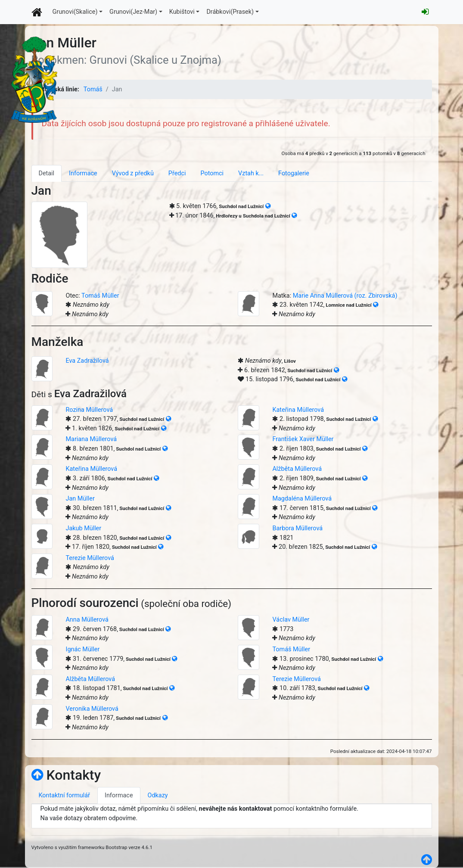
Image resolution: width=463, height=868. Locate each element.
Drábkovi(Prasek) (230, 12)
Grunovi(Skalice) (75, 12)
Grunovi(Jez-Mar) (133, 12)
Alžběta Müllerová (297, 469)
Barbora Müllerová (297, 528)
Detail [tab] (47, 173)
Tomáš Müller (100, 296)
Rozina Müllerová (89, 410)
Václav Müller (291, 620)
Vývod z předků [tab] (133, 173)
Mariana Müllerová (91, 439)
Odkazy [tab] (158, 795)
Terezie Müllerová (90, 558)
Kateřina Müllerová (298, 410)
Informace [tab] (83, 173)
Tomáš (93, 89)
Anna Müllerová (87, 620)
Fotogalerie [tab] (294, 173)
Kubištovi (182, 12)
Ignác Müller (82, 649)
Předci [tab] (177, 173)
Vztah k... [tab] (251, 173)
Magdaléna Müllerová (302, 499)
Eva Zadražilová (87, 361)
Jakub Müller (83, 528)
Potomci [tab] (212, 173)
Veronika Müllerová (92, 709)
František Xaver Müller (303, 439)
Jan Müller (80, 499)
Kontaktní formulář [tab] (64, 795)
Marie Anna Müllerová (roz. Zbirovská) (345, 296)
